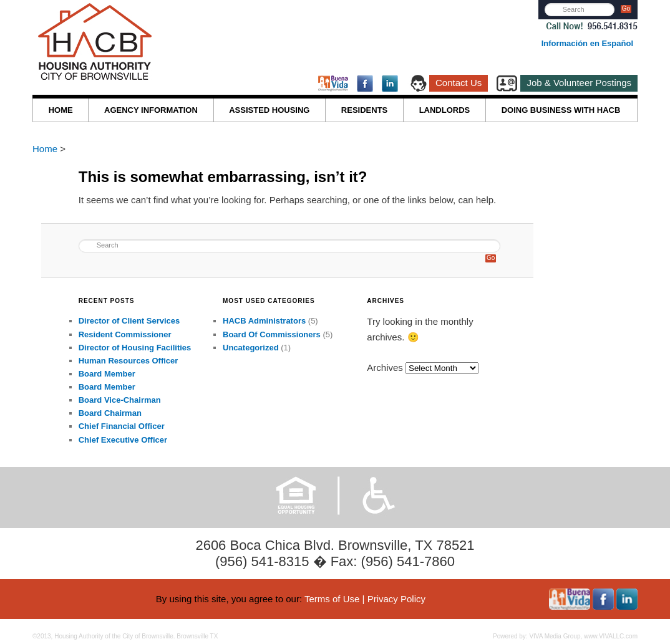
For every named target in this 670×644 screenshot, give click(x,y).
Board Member (107, 374)
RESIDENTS (364, 110)
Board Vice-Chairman (120, 400)
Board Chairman (110, 413)
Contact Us (459, 83)
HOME (61, 110)
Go (626, 8)
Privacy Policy (396, 599)
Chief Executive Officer (123, 440)
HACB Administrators (264, 321)
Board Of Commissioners (272, 334)
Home (46, 149)
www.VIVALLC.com (611, 636)
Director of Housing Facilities (135, 348)
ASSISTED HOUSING (269, 110)
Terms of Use (332, 599)
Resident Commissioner (125, 334)
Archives (385, 368)
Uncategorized (251, 348)
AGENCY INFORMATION (151, 110)
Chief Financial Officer (122, 426)
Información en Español (587, 43)
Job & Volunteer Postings (579, 83)
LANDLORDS (445, 110)
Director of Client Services (129, 321)
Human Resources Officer (129, 361)
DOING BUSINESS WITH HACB (561, 110)
